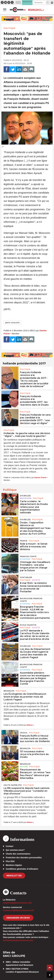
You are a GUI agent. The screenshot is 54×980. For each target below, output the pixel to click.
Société (36, 580)
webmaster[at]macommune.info (18, 940)
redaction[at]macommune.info (17, 903)
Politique (9, 28)
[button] (47, 3)
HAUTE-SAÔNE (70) (13, 785)
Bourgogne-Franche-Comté (31, 600)
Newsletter (14, 876)
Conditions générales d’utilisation (22, 869)
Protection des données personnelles (24, 858)
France (24, 541)
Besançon (9, 691)
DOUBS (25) (25, 496)
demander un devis (18, 918)
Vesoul (24, 733)
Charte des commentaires (18, 854)
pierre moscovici (12, 323)
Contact (10, 846)
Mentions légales (14, 865)
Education (26, 498)
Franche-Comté (28, 556)
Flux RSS (10, 861)
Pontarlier (26, 577)
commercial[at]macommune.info (18, 910)
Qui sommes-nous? (15, 850)
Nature (24, 767)
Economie (25, 559)
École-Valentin (28, 625)
